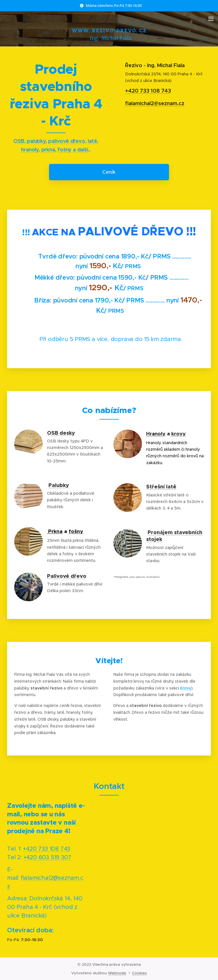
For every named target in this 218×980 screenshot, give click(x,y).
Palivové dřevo (67, 576)
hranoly (30, 150)
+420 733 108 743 (148, 91)
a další (81, 150)
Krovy (186, 688)
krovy (179, 433)
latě (92, 141)
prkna (48, 150)
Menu (211, 19)
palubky (36, 141)
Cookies (139, 973)
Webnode (117, 973)
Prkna (55, 531)
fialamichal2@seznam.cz (154, 103)
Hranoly (156, 433)
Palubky (59, 485)
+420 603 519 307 (47, 857)
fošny (65, 150)
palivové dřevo (67, 141)
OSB (19, 141)
